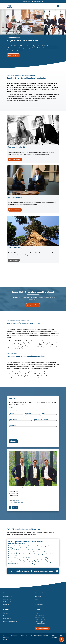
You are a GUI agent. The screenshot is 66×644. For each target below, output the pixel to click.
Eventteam (6, 622)
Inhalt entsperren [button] (49, 443)
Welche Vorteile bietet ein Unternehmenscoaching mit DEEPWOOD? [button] (31, 588)
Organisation (38, 619)
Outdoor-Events (8, 614)
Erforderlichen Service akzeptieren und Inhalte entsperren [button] (49, 451)
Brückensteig (7, 636)
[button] (58, 6)
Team (36, 616)
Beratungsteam (39, 622)
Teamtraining (40, 610)
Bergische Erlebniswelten (10, 639)
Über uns (6, 630)
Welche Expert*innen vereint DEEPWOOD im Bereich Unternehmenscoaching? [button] (26, 560)
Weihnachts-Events (9, 619)
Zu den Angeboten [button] (13, 55)
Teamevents (8, 610)
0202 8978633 (28, 1)
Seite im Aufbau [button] (14, 260)
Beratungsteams (23, 579)
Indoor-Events (7, 616)
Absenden (13, 458)
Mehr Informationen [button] (15, 159)
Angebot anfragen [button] (34, 305)
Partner (5, 633)
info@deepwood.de (18, 519)
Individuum (38, 614)
